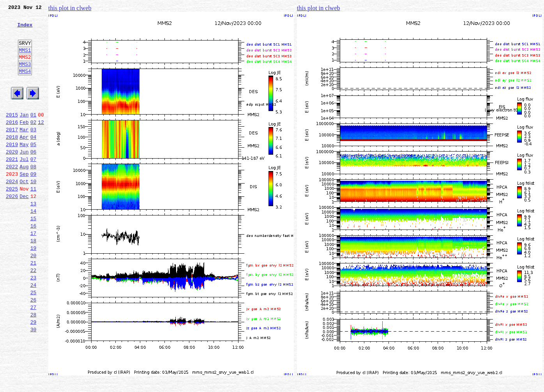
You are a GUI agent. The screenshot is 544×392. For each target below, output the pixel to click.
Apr (24, 159)
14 (34, 245)
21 (34, 305)
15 (34, 253)
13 (34, 236)
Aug (24, 193)
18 (34, 279)
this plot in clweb (70, 8)
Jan (24, 133)
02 (34, 142)
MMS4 (25, 84)
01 (34, 133)
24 (34, 330)
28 (34, 365)
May (24, 168)
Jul (24, 185)
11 (34, 219)
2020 (12, 176)
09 (34, 202)
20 (34, 296)
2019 (12, 168)
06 (34, 176)
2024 (12, 210)
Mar (24, 150)
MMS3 (25, 76)
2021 (12, 185)
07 (34, 185)
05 (34, 168)
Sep (24, 202)
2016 (12, 142)
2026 (12, 228)
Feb (24, 142)
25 (34, 339)
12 (41, 142)
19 (34, 288)
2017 (12, 150)
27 (34, 356)
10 (34, 210)
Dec (24, 228)
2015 (12, 133)
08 (34, 193)
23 (34, 322)
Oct (24, 210)
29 (34, 373)
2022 (12, 193)
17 (34, 270)
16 (34, 262)
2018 (12, 159)
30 (34, 382)
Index (25, 29)
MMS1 (25, 59)
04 (34, 159)
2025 (12, 219)
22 (34, 313)
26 (34, 348)
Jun (24, 176)
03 (34, 150)
